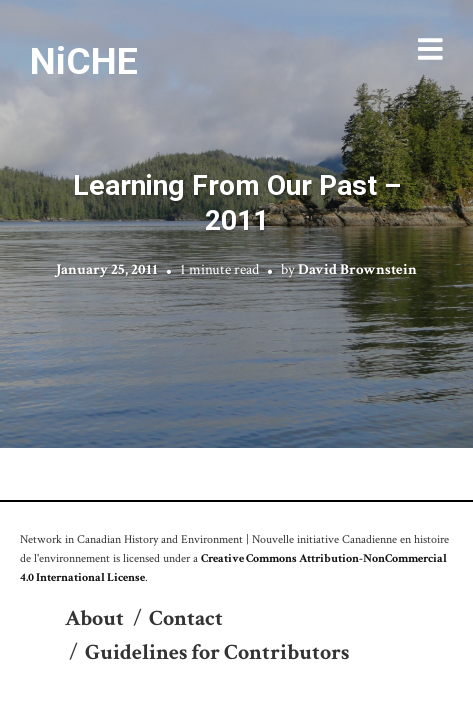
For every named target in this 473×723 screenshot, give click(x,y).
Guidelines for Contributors (217, 652)
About (94, 618)
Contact (186, 618)
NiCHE (84, 61)
